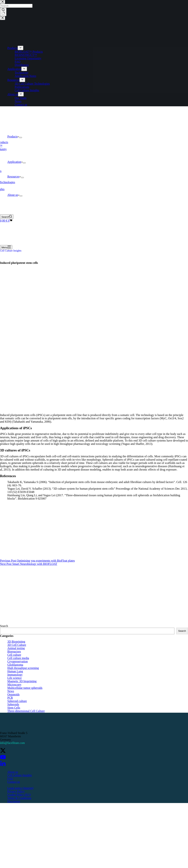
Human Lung (15, 671)
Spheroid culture (17, 701)
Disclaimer (14, 801)
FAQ (10, 779)
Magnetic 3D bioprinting (22, 681)
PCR (10, 698)
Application (15, 162)
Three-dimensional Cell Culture (26, 711)
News (11, 691)
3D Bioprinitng (16, 642)
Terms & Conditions (19, 798)
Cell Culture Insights (11, 251)
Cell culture (14, 655)
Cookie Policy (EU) (19, 795)
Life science (15, 678)
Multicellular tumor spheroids (25, 688)
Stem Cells (14, 708)
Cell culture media (18, 658)
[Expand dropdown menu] (21, 138)
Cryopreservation (18, 661)
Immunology (15, 675)
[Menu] (6, 247)
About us (13, 195)
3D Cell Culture (17, 645)
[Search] (7, 217)
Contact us (14, 782)
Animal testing (16, 648)
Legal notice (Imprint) (20, 788)
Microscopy (14, 685)
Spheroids (13, 704)
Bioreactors (14, 651)
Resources (14, 177)
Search (4, 626)
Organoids (13, 694)
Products (13, 136)
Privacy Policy (16, 791)
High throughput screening (23, 668)
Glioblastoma (15, 665)
